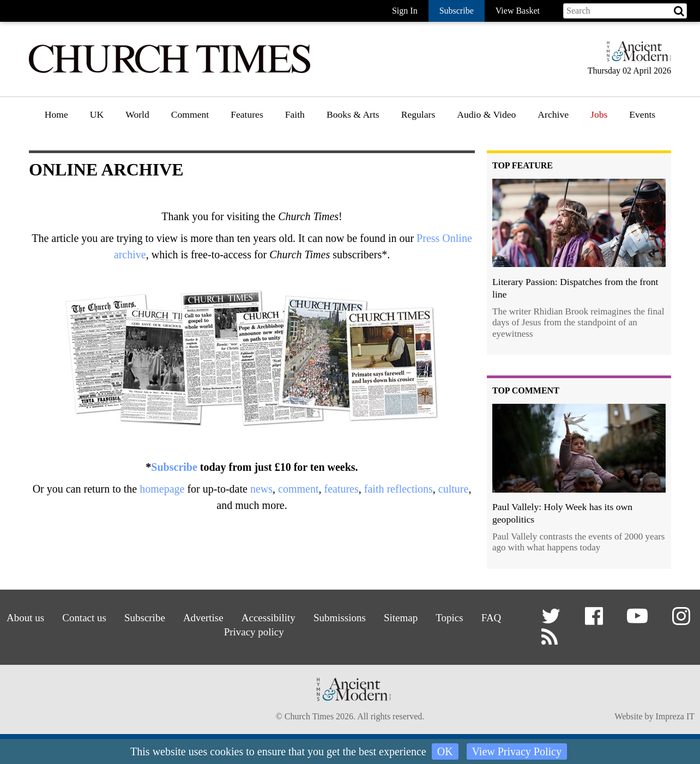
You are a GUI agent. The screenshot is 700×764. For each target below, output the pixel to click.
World (137, 114)
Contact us (80, 618)
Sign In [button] (405, 11)
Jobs (599, 114)
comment (298, 489)
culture (454, 489)
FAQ (496, 618)
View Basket (518, 11)
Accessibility (268, 618)
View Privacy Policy (517, 751)
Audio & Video (486, 114)
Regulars (418, 114)
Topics (453, 618)
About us (20, 618)
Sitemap (404, 618)
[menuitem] (56, 119)
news (261, 489)
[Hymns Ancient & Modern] (636, 56)
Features (247, 114)
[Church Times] (170, 72)
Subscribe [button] (457, 11)
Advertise (201, 618)
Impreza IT (675, 717)
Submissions (341, 618)
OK (445, 751)
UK (97, 114)
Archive (553, 114)
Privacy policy (253, 631)
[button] (553, 620)
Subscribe (174, 467)
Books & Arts (353, 114)
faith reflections (399, 489)
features (341, 489)
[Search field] (625, 11)
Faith (295, 114)
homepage (162, 489)
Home (56, 114)
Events (642, 114)
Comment (190, 114)
